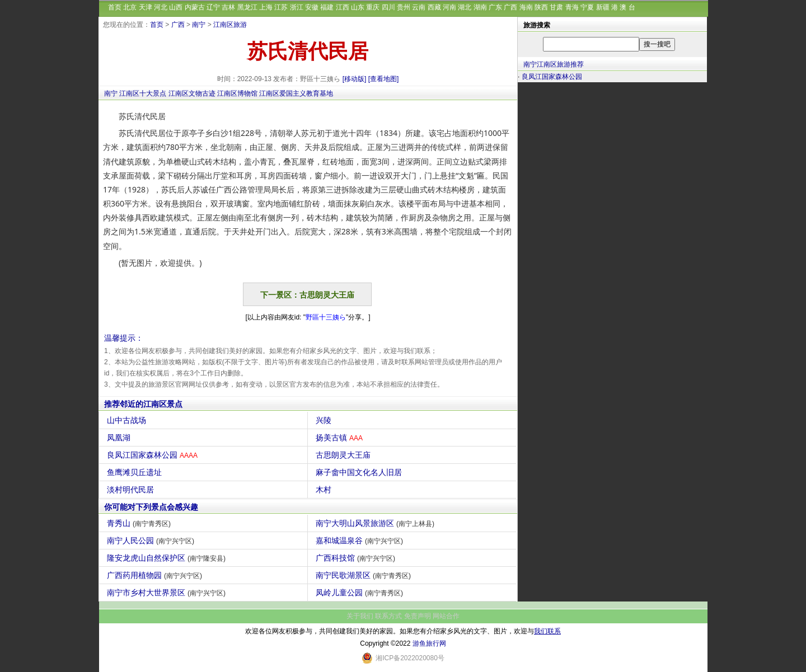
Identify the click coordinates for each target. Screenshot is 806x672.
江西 (343, 7)
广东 (495, 7)
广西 (510, 7)
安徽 (312, 7)
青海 (572, 7)
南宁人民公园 (152, 541)
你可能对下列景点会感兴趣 (151, 507)
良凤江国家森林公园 (154, 455)
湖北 (465, 7)
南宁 (199, 25)
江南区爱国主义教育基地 (296, 93)
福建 (327, 7)
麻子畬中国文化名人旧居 (360, 472)
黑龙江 (247, 7)
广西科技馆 (357, 558)
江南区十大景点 (143, 93)
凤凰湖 (120, 438)
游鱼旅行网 (429, 643)
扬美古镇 (341, 438)
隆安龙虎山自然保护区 (168, 558)
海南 (526, 7)
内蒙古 (195, 7)
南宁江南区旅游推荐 (554, 64)
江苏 (281, 7)
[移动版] (355, 79)
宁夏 (587, 7)
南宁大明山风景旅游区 (376, 523)
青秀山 (140, 523)
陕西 (541, 7)
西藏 (434, 7)
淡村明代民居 (132, 490)
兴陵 (325, 420)
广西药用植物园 (156, 575)
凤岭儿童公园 (361, 593)
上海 (266, 7)
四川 (388, 7)
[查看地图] (384, 79)
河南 (449, 7)
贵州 (404, 7)
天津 (146, 7)
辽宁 (213, 7)
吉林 (228, 7)
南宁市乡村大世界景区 (168, 593)
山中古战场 (128, 420)
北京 (130, 7)
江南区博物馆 (237, 93)
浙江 (297, 7)
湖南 (480, 7)
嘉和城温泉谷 (361, 541)
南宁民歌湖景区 (365, 575)
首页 (115, 7)
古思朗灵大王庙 (345, 455)
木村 (325, 490)
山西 (176, 7)
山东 (358, 7)
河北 (161, 7)
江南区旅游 (230, 25)
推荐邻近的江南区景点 (143, 404)
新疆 (603, 7)
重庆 (373, 7)
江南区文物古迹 (192, 93)
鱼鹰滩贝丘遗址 (136, 472)
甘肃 (556, 7)
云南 (419, 7)
